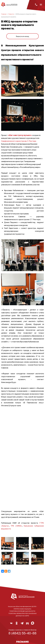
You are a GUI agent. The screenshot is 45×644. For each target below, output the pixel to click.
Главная (4, 14)
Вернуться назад (23, 36)
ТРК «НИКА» (16, 526)
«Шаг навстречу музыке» (20, 135)
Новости (11, 14)
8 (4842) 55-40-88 (22, 633)
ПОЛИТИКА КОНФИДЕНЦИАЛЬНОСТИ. (22, 611)
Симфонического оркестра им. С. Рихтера (19, 141)
